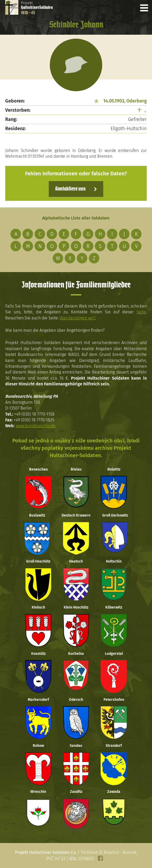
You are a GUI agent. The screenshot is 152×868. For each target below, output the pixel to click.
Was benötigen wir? (77, 318)
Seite (141, 312)
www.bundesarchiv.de (36, 426)
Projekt (37, 8)
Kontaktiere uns (70, 189)
